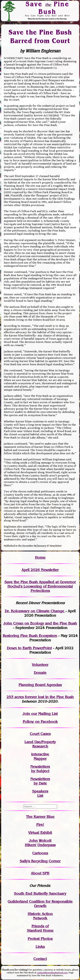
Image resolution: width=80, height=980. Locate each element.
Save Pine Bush (47, 8)
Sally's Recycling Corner (40, 861)
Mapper (40, 759)
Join (26, 714)
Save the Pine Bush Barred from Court (40, 37)
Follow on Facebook (40, 722)
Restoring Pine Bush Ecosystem (30, 636)
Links (40, 947)
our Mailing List (44, 714)
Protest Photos (40, 939)
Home (40, 558)
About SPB (40, 873)
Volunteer (40, 665)
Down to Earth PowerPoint (29, 648)
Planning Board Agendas (40, 685)
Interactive (40, 754)
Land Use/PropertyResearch (40, 744)
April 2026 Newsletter (40, 570)
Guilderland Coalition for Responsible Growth (40, 904)
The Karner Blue (40, 817)
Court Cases (40, 734)
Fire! (40, 825)
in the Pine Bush (52, 697)
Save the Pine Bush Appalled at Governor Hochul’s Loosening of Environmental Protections (40, 586)
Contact (40, 959)
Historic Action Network (40, 916)
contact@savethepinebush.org (52, 973)
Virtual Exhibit (40, 833)
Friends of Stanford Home (40, 928)
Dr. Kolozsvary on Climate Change (35, 611)
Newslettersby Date (40, 781)
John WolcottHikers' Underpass (40, 843)
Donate (40, 673)
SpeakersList (40, 793)
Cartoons (40, 853)
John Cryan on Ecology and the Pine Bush (40, 623)
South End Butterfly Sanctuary (40, 894)
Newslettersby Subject (40, 769)
